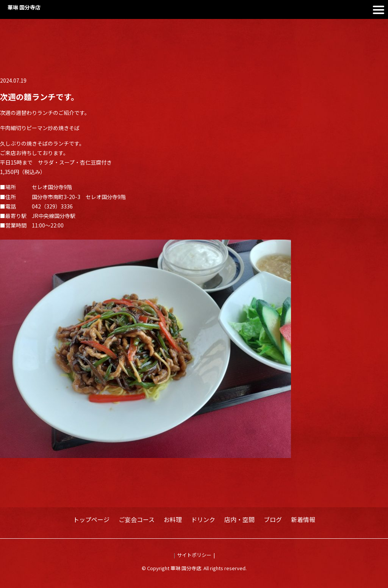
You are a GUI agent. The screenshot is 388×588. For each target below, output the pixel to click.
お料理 (173, 519)
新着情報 (303, 519)
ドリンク (203, 519)
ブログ (273, 519)
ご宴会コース (137, 519)
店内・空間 (239, 519)
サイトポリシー (194, 555)
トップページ (91, 519)
